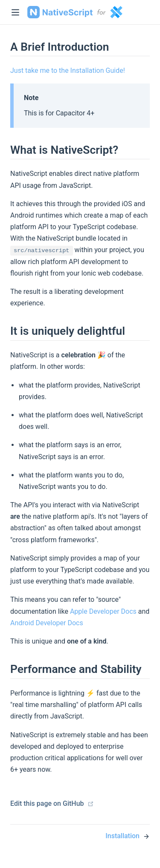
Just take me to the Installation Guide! (68, 70)
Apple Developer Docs (103, 611)
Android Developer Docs (47, 623)
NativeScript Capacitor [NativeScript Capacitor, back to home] (75, 12)
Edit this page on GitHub (52, 803)
